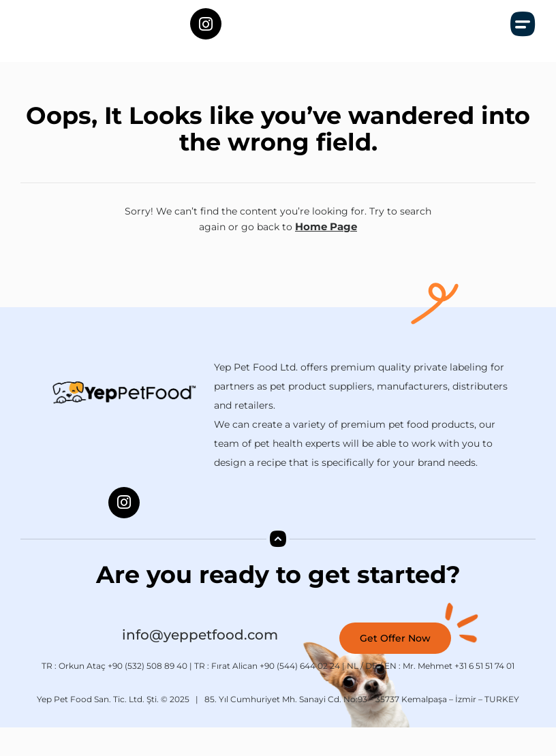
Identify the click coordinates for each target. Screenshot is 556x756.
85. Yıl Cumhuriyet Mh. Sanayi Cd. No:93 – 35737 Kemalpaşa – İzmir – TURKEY (362, 728)
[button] (523, 39)
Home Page (326, 256)
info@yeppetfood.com (200, 663)
